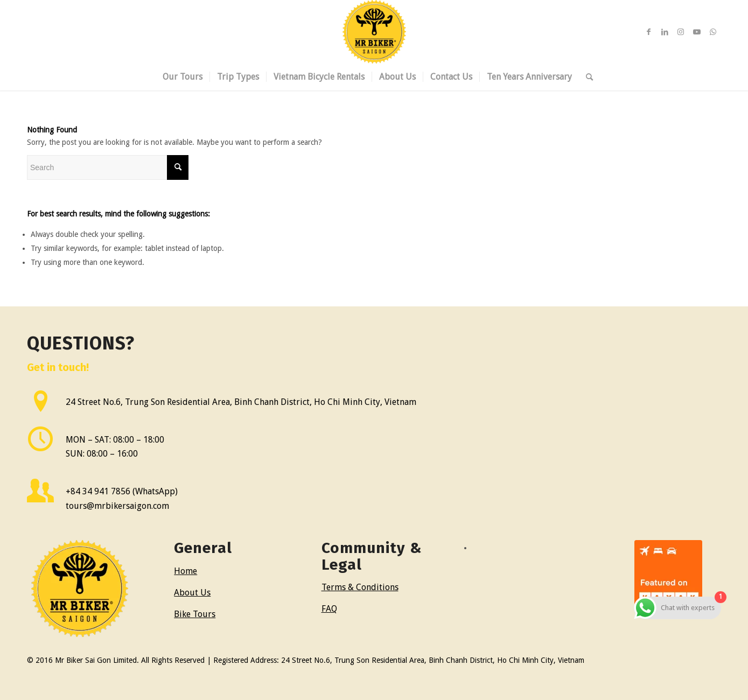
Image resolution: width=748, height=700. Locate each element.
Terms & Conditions (360, 587)
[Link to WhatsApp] (713, 32)
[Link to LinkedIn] (665, 32)
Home (186, 571)
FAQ (329, 609)
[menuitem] (183, 77)
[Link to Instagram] (681, 32)
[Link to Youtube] (697, 32)
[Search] (586, 77)
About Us (192, 593)
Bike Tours (195, 614)
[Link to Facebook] (648, 32)
